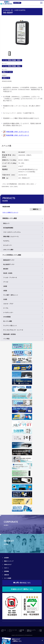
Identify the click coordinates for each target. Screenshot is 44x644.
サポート (6, 568)
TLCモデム (6, 241)
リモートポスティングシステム (12, 232)
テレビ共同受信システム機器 (12, 255)
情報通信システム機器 (10, 218)
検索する (36, 209)
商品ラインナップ (9, 561)
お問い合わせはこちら (22, 583)
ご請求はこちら (17, 641)
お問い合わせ (3, 631)
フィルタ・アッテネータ (10, 278)
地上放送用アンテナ (9, 264)
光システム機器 (8, 321)
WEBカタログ (8, 565)
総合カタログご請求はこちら (22, 589)
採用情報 (6, 571)
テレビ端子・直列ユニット (11, 295)
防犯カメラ (6, 223)
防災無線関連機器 (8, 228)
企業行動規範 (22, 631)
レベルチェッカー (8, 312)
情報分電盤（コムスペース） (11, 237)
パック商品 (6, 339)
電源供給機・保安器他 (9, 334)
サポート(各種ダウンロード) (10, 212)
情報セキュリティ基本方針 (32, 631)
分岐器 (5, 286)
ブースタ (6, 282)
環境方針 (41, 631)
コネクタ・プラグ (8, 304)
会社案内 (6, 558)
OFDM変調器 (7, 317)
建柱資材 (6, 269)
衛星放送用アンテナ (9, 260)
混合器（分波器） (8, 273)
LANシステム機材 (8, 250)
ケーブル (6, 308)
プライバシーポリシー (13, 631)
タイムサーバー (8, 245)
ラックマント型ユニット (10, 326)
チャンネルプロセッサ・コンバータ (13, 330)
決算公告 (6, 575)
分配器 (5, 291)
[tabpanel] (22, 33)
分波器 (5, 299)
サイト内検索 (8, 578)
